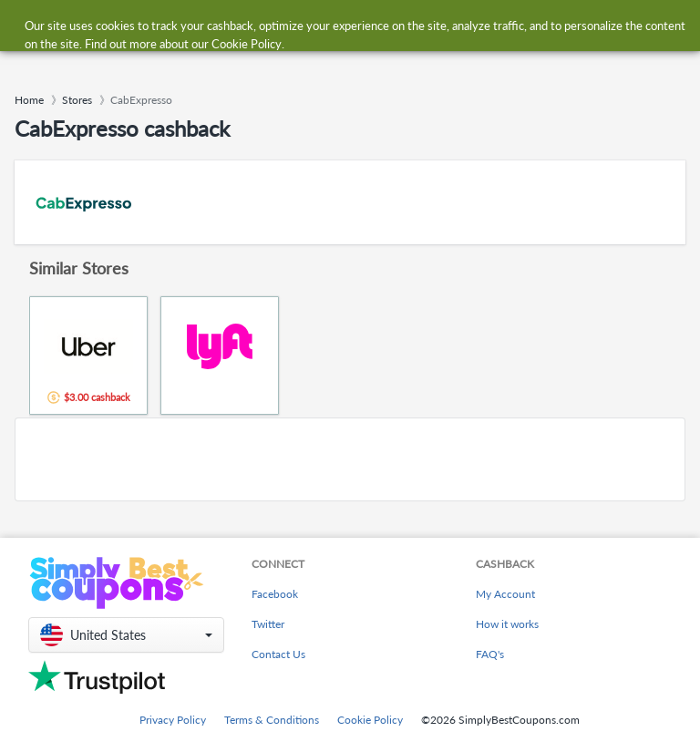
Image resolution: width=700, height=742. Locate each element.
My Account (505, 594)
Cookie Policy (370, 720)
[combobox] (331, 26)
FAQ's (490, 654)
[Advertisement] (350, 459)
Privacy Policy (173, 720)
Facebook (275, 594)
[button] (126, 635)
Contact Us (278, 654)
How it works (507, 624)
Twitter (268, 624)
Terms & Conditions (272, 720)
